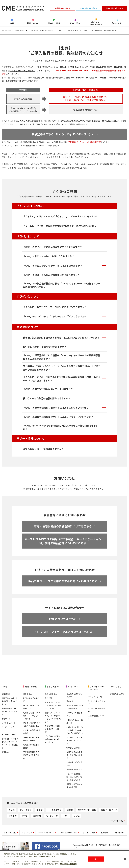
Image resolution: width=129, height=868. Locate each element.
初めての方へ (27, 833)
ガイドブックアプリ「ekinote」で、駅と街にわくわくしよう (53, 705)
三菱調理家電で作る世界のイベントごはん (31, 755)
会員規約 (104, 833)
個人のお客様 (20, 30)
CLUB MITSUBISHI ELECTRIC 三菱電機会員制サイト (23, 8)
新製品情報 (6, 694)
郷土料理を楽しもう (74, 769)
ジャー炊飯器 (26, 810)
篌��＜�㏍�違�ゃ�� (115, 8)
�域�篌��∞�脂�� (62, 8)
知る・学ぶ (75, 23)
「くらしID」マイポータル (22, 70)
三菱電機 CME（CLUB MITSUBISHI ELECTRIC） (46, 30)
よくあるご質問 (89, 833)
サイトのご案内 (73, 30)
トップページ (6, 30)
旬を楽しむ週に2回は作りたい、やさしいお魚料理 (32, 716)
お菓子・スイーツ (109, 810)
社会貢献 (37, 816)
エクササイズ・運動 (87, 810)
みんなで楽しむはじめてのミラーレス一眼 (53, 729)
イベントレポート (9, 723)
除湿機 (70, 810)
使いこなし (117, 23)
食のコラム (28, 694)
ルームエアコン (55, 810)
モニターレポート (9, 734)
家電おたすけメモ (117, 694)
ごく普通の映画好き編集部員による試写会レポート (53, 739)
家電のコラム (7, 719)
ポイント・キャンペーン (96, 23)
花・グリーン (52, 816)
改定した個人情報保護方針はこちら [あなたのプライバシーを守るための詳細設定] (42, 857)
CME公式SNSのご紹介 (69, 833)
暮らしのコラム (51, 694)
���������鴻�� (89, 8)
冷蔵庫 (12, 810)
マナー (66, 816)
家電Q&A (5, 752)
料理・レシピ (33, 23)
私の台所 (48, 698)
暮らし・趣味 (54, 23)
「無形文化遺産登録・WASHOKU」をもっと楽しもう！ (74, 777)
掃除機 (40, 810)
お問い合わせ (118, 833)
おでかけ (13, 816)
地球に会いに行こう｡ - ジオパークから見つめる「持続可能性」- (75, 730)
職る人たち (71, 701)
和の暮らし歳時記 (73, 748)
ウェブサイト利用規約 (68, 864)
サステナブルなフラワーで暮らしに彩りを (74, 755)
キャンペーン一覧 (95, 697)
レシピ (77, 816)
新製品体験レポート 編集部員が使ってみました (10, 701)
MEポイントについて (46, 833)
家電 (12, 23)
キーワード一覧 (116, 821)
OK (96, 859)
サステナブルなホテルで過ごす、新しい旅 (74, 740)
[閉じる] (125, 859)
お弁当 (25, 816)
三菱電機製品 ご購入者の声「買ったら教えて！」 (10, 711)
